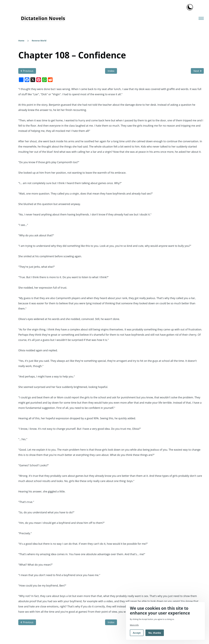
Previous (28, 71)
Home (21, 41)
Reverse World (39, 41)
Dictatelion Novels (43, 18)
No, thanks (155, 633)
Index (111, 71)
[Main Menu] (200, 18)
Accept (137, 633)
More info (134, 625)
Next (196, 71)
